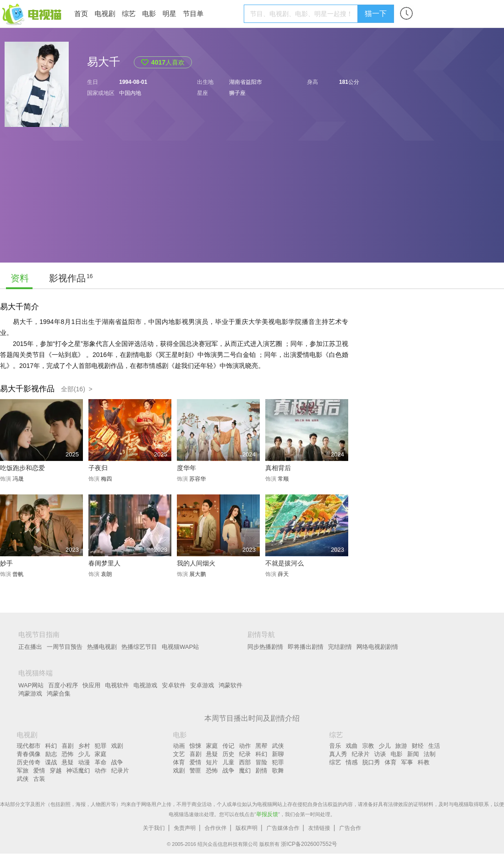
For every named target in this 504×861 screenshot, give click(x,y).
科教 (424, 762)
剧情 (262, 771)
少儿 (84, 754)
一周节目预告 (65, 647)
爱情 (39, 771)
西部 (245, 762)
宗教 (368, 746)
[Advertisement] (90, 204)
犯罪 (101, 746)
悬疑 (68, 762)
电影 (149, 14)
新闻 (413, 754)
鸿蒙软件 (230, 685)
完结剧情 (340, 647)
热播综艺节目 (139, 647)
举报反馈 (267, 814)
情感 (352, 762)
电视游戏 (145, 685)
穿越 (56, 771)
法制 (430, 754)
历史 (229, 754)
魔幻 (245, 771)
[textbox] (302, 14)
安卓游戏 (202, 685)
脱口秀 (371, 762)
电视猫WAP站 (180, 647)
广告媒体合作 (283, 828)
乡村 (84, 746)
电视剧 (105, 14)
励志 (51, 754)
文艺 (179, 754)
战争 (117, 762)
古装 (39, 779)
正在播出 (30, 647)
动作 (101, 771)
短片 (212, 762)
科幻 (51, 746)
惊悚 (196, 746)
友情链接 (319, 828)
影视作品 (67, 278)
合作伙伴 (216, 828)
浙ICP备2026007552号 (309, 844)
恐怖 (68, 754)
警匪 (196, 771)
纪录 (245, 754)
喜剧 (68, 746)
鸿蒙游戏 (30, 694)
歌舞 (278, 771)
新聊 (278, 754)
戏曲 (352, 746)
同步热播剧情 (265, 647)
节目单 (193, 14)
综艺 (129, 14)
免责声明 (185, 828)
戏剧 (117, 746)
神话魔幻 (78, 771)
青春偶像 (29, 754)
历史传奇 (29, 762)
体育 (179, 762)
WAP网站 (31, 685)
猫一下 (376, 14)
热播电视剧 (102, 647)
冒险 (262, 762)
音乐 (335, 746)
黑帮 (262, 746)
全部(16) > (77, 389)
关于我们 (154, 828)
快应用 (91, 685)
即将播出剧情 (306, 647)
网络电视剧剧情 (377, 647)
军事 (407, 762)
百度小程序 (63, 685)
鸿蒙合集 (59, 694)
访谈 (380, 754)
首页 (81, 14)
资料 (20, 278)
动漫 (84, 762)
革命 (101, 762)
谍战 (51, 762)
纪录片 (120, 771)
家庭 (101, 754)
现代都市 (29, 746)
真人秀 (338, 754)
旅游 (401, 746)
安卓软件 (174, 685)
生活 (434, 746)
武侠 (23, 779)
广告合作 (350, 828)
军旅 (23, 771)
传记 (229, 746)
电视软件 (117, 685)
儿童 (229, 762)
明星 (170, 14)
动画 (179, 746)
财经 (418, 746)
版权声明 (247, 828)
